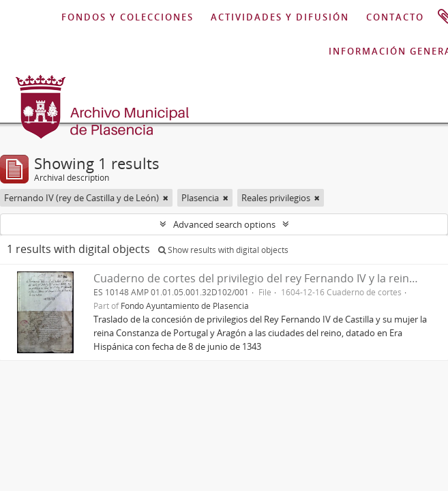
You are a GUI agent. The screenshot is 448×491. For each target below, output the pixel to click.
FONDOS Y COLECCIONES (128, 17)
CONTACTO (395, 17)
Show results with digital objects (223, 250)
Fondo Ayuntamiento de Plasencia (185, 306)
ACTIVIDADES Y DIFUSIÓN (280, 17)
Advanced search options (224, 224)
